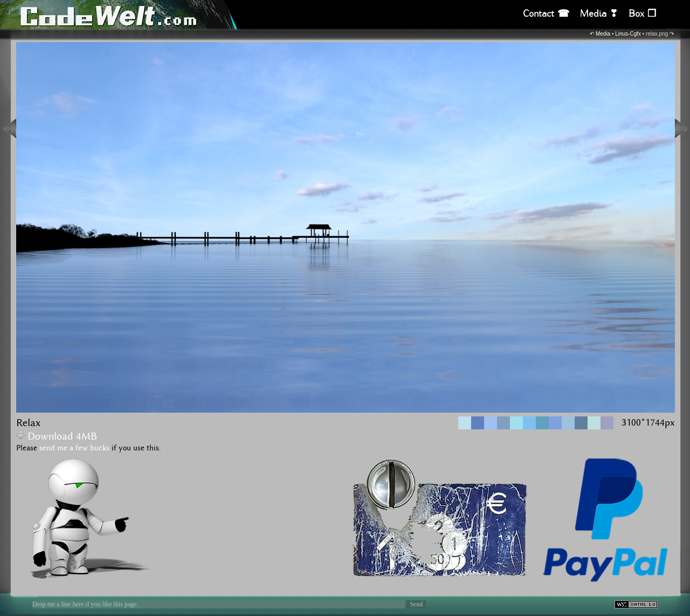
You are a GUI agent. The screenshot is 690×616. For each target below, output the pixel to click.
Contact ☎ (546, 14)
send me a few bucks (74, 448)
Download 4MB (57, 437)
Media (603, 34)
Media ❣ (599, 14)
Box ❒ (642, 14)
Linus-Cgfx (628, 34)
